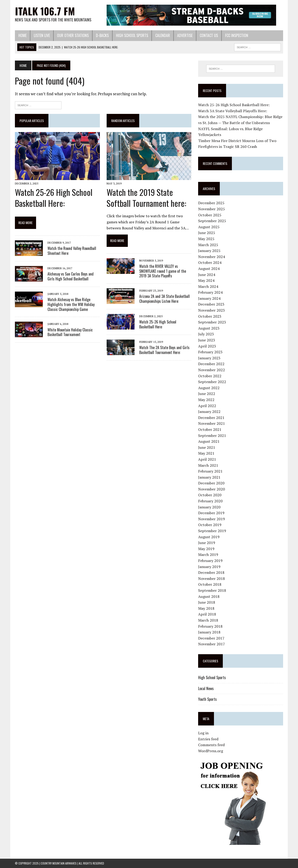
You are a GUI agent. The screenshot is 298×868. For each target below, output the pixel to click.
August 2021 (209, 441)
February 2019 (210, 561)
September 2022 (212, 382)
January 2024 (209, 298)
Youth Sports (207, 699)
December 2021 (211, 418)
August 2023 (209, 328)
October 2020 (210, 495)
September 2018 (212, 590)
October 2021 (210, 429)
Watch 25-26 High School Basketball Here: (54, 197)
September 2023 (212, 322)
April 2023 (207, 346)
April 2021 (207, 459)
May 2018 (206, 608)
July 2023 (206, 334)
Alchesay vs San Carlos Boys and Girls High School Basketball (71, 276)
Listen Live (42, 35)
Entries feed (208, 739)
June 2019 (207, 543)
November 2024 (212, 257)
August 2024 (209, 269)
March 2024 (208, 286)
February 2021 (210, 471)
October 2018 (210, 584)
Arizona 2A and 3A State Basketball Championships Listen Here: (164, 299)
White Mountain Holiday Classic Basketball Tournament (70, 332)
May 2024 (206, 280)
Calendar (163, 35)
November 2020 (212, 489)
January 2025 (209, 251)
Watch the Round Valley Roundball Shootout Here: (72, 251)
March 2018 (208, 620)
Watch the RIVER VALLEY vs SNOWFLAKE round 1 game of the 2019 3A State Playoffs (163, 271)
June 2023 (207, 340)
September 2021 (212, 436)
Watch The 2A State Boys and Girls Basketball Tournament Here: (164, 350)
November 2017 (212, 644)
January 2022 (209, 412)
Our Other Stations (73, 35)
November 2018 (212, 579)
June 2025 (207, 233)
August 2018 (209, 596)
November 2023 (212, 310)
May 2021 (206, 453)
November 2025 (212, 209)
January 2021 (209, 477)
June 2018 (207, 602)
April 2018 (207, 614)
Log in (203, 733)
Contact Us (209, 35)
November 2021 (212, 423)
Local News (206, 688)
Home (22, 35)
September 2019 (212, 531)
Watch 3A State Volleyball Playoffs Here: (233, 111)
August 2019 (209, 537)
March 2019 (208, 555)
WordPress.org (211, 751)
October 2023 (210, 316)
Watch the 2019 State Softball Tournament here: (146, 197)
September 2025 (212, 221)
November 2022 (212, 370)
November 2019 (212, 519)
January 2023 (209, 358)
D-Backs (102, 35)
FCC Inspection (237, 35)
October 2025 (210, 215)
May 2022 (206, 400)
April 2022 (207, 406)
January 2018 (209, 632)
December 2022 (211, 364)
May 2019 (206, 549)
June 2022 (207, 394)
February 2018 (210, 626)
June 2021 (207, 447)
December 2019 (211, 513)
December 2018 (211, 572)
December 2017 (211, 638)
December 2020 (211, 483)
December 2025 (211, 203)
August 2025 (209, 227)
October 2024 (210, 262)
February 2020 (210, 501)
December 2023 (211, 304)
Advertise (185, 35)
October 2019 (210, 525)
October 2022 (210, 376)
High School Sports (132, 35)
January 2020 (209, 507)
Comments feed (211, 745)
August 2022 (209, 388)
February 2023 (210, 352)
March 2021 (208, 465)
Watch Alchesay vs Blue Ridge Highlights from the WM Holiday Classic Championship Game (71, 304)
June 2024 (207, 275)
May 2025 (206, 239)
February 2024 (210, 292)
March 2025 (208, 245)
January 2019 (209, 567)
